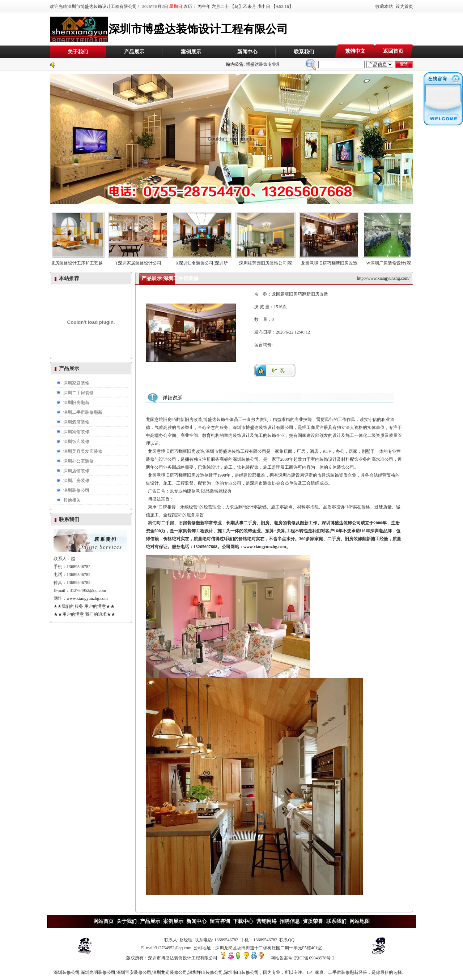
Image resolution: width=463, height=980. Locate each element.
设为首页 (404, 7)
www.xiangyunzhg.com (87, 598)
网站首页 (103, 921)
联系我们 (304, 52)
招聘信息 (290, 921)
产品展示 (134, 52)
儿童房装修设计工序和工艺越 (78, 261)
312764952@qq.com (88, 590)
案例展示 (191, 52)
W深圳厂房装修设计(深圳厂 (396, 261)
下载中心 (243, 921)
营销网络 (267, 921)
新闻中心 (247, 52)
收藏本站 (384, 7)
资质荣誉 (313, 921)
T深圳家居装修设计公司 (142, 261)
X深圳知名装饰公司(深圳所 (205, 261)
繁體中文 (355, 51)
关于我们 (78, 52)
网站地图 (360, 921)
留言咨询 (220, 921)
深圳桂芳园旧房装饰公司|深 (269, 261)
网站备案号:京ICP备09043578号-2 (302, 958)
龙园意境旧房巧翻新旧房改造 (333, 261)
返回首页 (393, 51)
